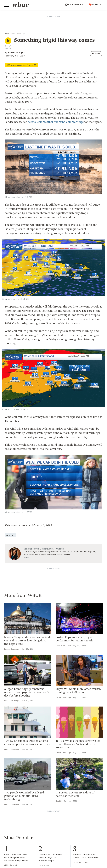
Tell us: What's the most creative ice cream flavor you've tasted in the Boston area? (78, 744)
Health (59, 801)
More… (27, 557)
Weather (10, 535)
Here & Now (44, 865)
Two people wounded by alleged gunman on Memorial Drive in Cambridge (24, 796)
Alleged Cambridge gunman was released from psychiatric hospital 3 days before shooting (26, 692)
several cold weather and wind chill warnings (56, 122)
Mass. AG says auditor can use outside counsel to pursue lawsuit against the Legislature (28, 641)
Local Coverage (18, 34)
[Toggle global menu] (7, 5)
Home (7, 34)
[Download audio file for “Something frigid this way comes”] (6, 46)
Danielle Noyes (16, 53)
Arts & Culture (63, 646)
